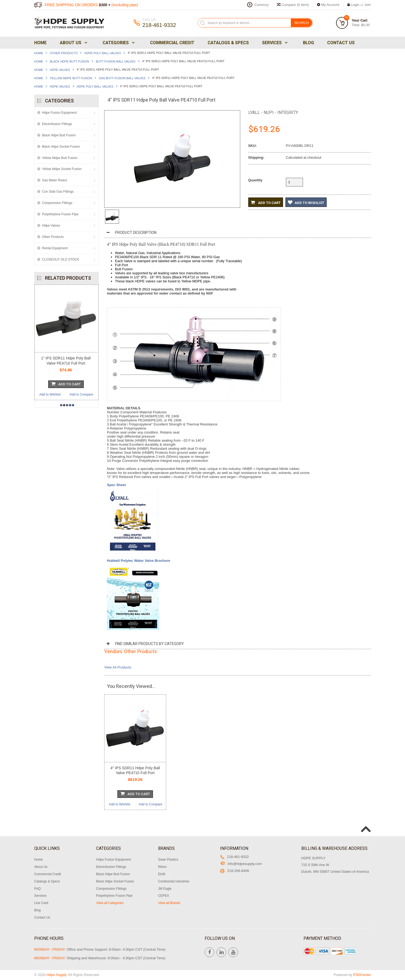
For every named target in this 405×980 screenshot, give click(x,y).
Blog (308, 43)
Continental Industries (174, 881)
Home (40, 43)
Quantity (255, 180)
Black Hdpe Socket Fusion (61, 147)
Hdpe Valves (60, 70)
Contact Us (341, 43)
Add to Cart (266, 202)
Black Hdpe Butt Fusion (69, 61)
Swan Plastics (168, 860)
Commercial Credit (172, 43)
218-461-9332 (234, 857)
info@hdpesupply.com (241, 864)
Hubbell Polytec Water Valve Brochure (139, 561)
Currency (262, 5)
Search (301, 23)
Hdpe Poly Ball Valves (103, 53)
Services (274, 43)
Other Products (64, 53)
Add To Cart (66, 384)
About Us (73, 43)
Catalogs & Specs (228, 43)
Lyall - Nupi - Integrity (273, 112)
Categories (118, 43)
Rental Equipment (55, 248)
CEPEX (164, 896)
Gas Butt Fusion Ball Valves (122, 78)
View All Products (118, 667)
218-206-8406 (235, 871)
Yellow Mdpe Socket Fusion (62, 169)
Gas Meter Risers (55, 180)
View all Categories (110, 903)
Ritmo (162, 867)
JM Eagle (165, 889)
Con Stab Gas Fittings (58, 192)
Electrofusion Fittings (57, 124)
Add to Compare (81, 394)
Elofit (162, 874)
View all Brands (169, 903)
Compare (293, 5)
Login (355, 5)
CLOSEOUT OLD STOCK (61, 259)
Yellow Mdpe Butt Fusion (71, 78)
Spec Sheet (117, 485)
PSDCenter (362, 975)
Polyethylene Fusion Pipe (60, 214)
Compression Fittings (57, 203)
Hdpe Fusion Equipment (59, 113)
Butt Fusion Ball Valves (116, 61)
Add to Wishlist (50, 394)
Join (368, 5)
